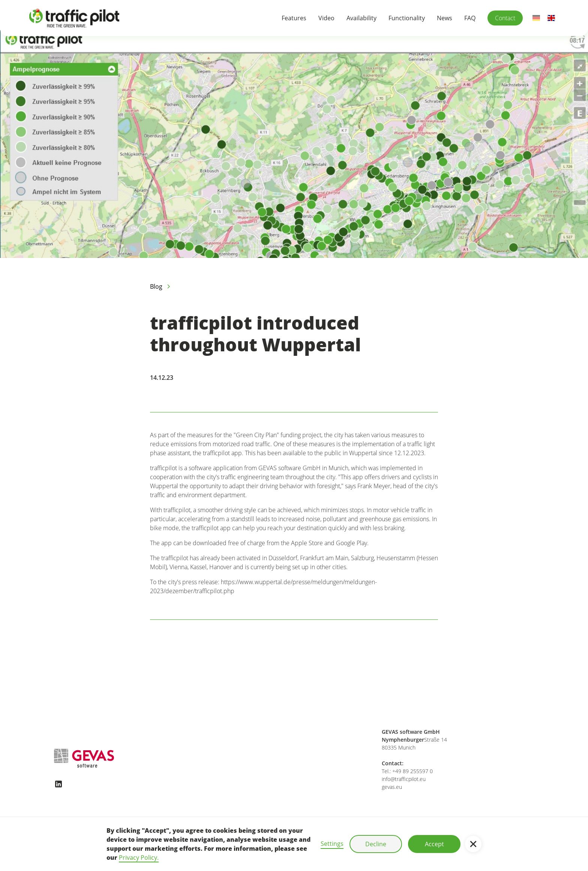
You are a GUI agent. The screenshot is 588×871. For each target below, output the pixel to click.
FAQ (470, 18)
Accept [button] (434, 844)
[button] (473, 844)
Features (294, 18)
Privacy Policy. (139, 858)
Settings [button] (332, 844)
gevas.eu (392, 787)
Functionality (407, 18)
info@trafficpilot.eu (404, 779)
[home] (74, 18)
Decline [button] (376, 844)
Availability (361, 18)
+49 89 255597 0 (412, 771)
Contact (505, 18)
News (445, 18)
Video (326, 18)
